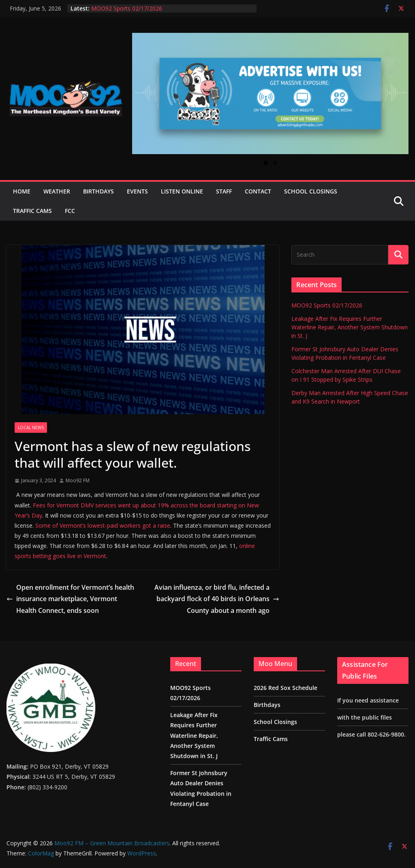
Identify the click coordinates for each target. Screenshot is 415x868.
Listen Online (182, 191)
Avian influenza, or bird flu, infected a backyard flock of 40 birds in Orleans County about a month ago (217, 599)
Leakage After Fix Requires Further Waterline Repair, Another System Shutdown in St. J (350, 327)
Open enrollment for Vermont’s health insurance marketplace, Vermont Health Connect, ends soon (70, 599)
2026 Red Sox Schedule (286, 688)
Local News (31, 428)
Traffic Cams (32, 211)
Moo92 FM (78, 480)
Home (22, 191)
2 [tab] (275, 163)
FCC (70, 211)
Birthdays (98, 191)
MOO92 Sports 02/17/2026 (127, 8)
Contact (258, 191)
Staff (224, 191)
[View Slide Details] (270, 93)
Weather (57, 191)
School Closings (311, 191)
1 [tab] (266, 163)
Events (137, 191)
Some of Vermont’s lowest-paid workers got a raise (103, 525)
